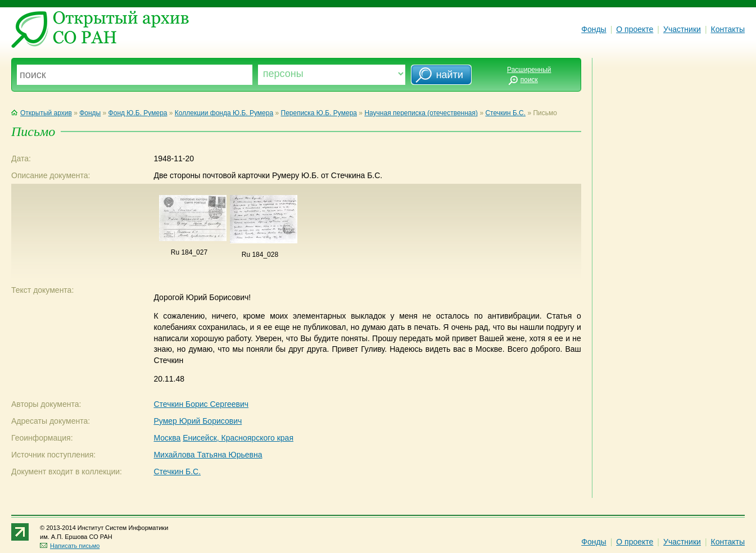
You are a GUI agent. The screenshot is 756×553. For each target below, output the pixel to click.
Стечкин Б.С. (505, 113)
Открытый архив (42, 113)
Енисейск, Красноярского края (238, 438)
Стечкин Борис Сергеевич (201, 404)
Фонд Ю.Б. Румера (138, 113)
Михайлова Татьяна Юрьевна (208, 455)
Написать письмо (70, 546)
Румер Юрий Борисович (198, 421)
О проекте (635, 29)
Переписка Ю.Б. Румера (319, 113)
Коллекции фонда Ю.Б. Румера (224, 113)
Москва (167, 438)
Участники (682, 29)
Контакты (728, 29)
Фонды (594, 29)
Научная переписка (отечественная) (421, 113)
